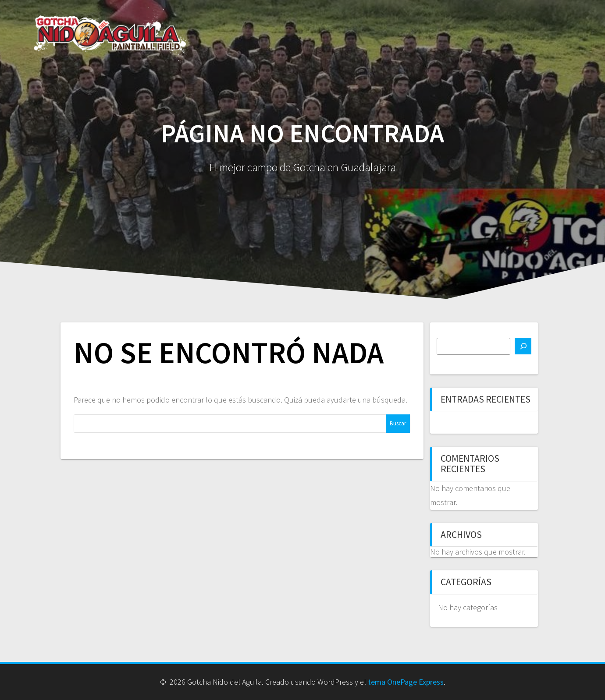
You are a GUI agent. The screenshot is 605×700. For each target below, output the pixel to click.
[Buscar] (523, 346)
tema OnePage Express (406, 682)
